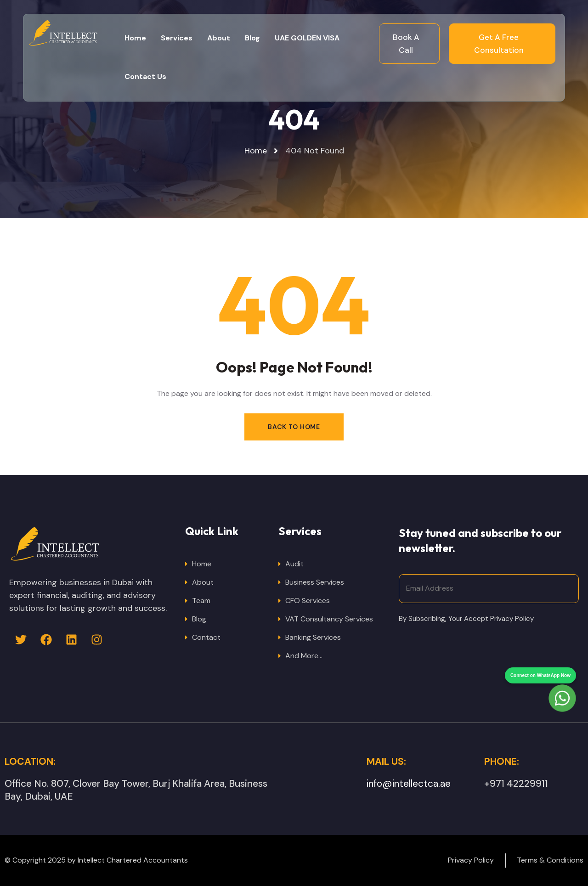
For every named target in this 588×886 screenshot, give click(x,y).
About (203, 582)
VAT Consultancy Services (329, 619)
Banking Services (313, 637)
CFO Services (308, 601)
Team (201, 601)
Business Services (315, 582)
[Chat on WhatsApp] (562, 681)
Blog (199, 619)
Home (202, 564)
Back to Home (294, 427)
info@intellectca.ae (409, 784)
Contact (206, 637)
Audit (294, 564)
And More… (304, 656)
